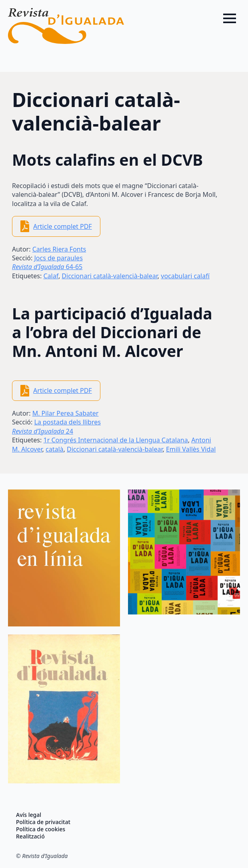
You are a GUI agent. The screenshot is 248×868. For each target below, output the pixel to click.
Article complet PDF (63, 226)
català (55, 449)
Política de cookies (41, 829)
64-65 (47, 267)
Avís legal (29, 815)
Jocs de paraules (58, 258)
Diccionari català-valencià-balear (109, 276)
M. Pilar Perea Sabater (66, 413)
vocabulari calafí (185, 276)
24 (43, 431)
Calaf (51, 276)
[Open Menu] (230, 18)
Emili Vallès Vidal (191, 449)
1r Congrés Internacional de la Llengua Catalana (115, 440)
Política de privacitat (43, 822)
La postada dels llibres (67, 422)
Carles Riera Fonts (59, 249)
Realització (30, 836)
